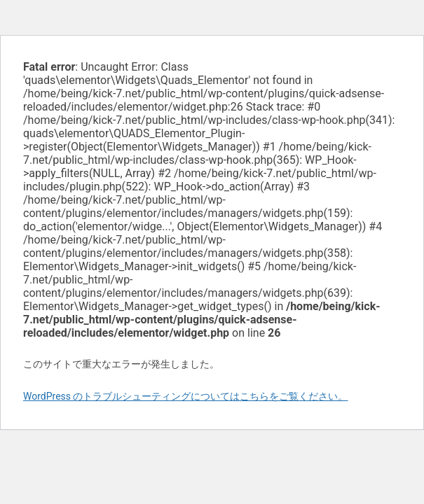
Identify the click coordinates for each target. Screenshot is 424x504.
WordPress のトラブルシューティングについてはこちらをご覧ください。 (186, 396)
